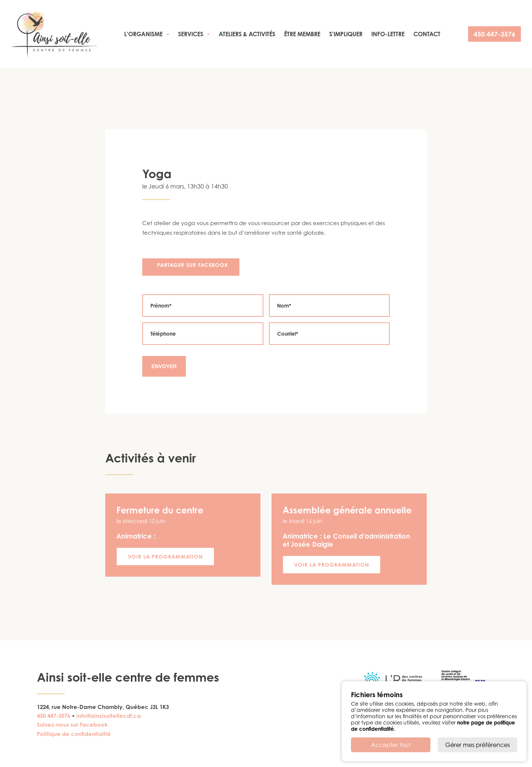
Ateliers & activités (247, 34)
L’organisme (143, 34)
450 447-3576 (495, 34)
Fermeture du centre (160, 510)
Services (191, 34)
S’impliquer (346, 34)
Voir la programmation (165, 556)
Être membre (302, 34)
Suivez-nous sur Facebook (72, 725)
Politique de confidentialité (74, 734)
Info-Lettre (388, 34)
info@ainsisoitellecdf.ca (109, 716)
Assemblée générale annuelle (347, 510)
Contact (427, 34)
